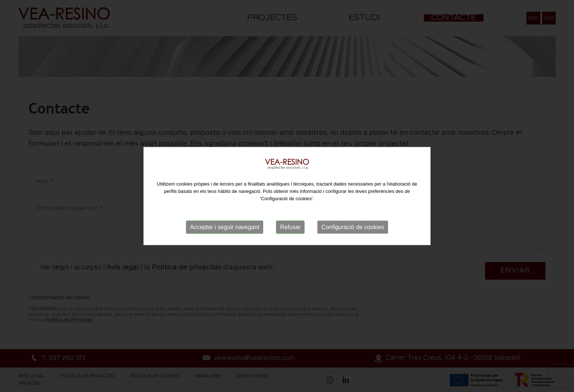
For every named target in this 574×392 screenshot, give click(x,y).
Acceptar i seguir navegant (225, 227)
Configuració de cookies (353, 227)
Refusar (290, 227)
